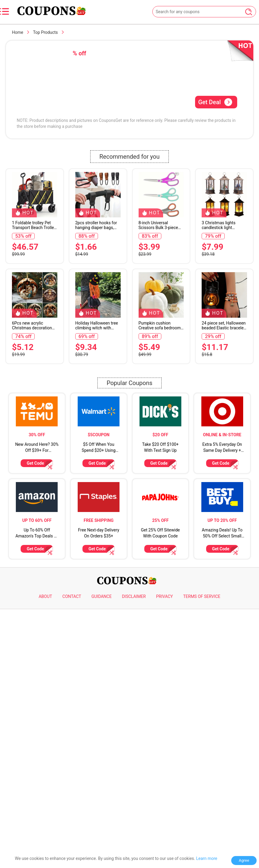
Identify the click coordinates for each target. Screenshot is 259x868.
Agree (244, 860)
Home (18, 32)
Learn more (207, 858)
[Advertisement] (129, 186)
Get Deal (215, 102)
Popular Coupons (129, 555)
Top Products (45, 32)
